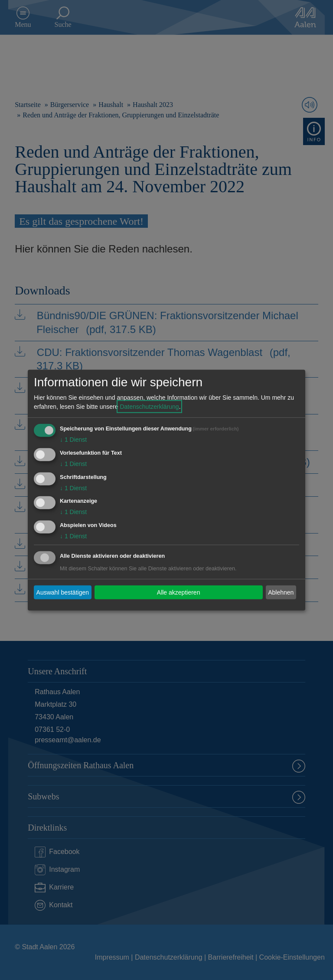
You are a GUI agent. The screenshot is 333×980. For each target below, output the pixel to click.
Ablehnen (281, 592)
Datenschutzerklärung (149, 407)
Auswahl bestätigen (63, 592)
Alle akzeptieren (179, 592)
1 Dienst (73, 440)
